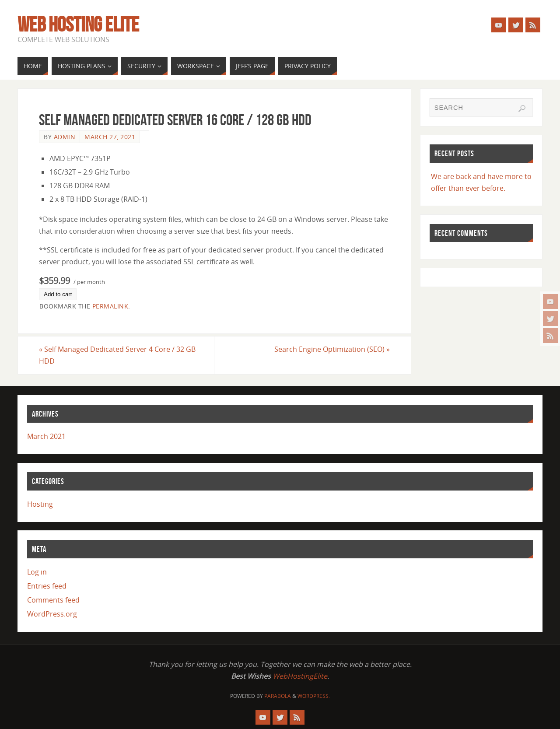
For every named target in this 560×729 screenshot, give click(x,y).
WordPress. (314, 696)
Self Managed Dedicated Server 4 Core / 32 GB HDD (117, 355)
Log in (37, 572)
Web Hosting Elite (78, 25)
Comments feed (53, 600)
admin (65, 137)
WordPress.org (52, 614)
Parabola (278, 696)
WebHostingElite (300, 676)
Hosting (40, 504)
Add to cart (58, 294)
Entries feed (47, 586)
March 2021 (46, 436)
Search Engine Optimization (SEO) (332, 349)
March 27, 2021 (110, 137)
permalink (110, 306)
